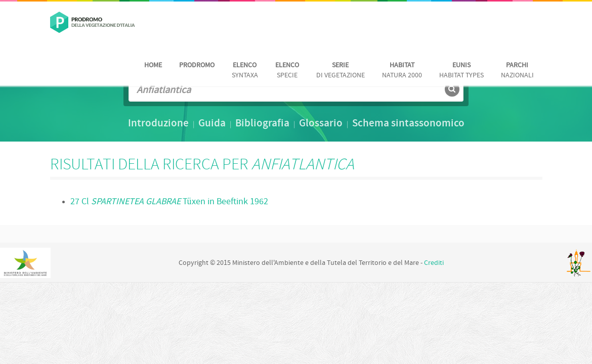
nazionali (517, 71)
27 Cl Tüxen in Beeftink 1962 (169, 202)
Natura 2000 (402, 71)
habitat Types (461, 71)
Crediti (434, 263)
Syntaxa (245, 71)
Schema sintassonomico (408, 124)
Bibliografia (262, 124)
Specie (287, 71)
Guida (212, 124)
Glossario (321, 124)
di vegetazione (341, 71)
